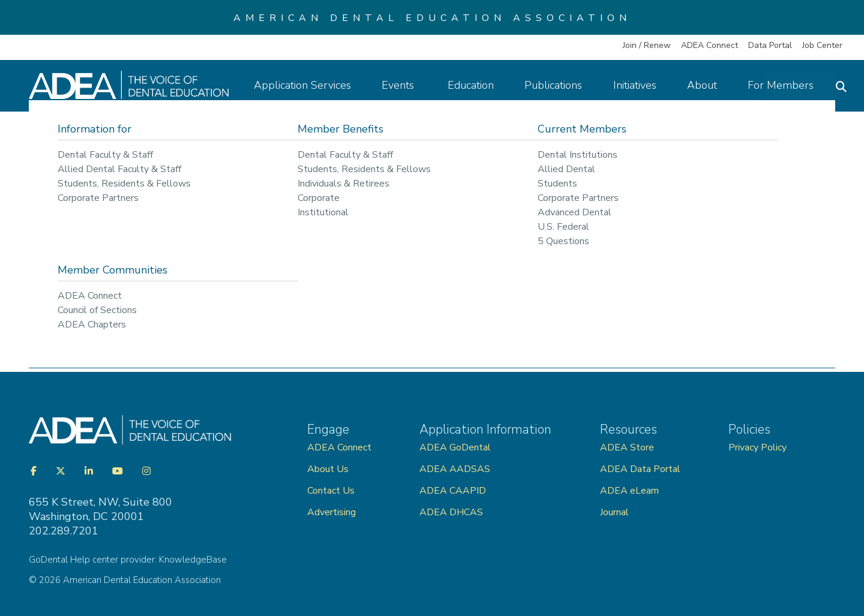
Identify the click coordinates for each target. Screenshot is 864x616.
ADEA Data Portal (640, 469)
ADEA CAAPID (453, 491)
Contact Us (331, 491)
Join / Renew (647, 45)
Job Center (822, 45)
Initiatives (641, 85)
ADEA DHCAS (451, 512)
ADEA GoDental (455, 447)
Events (406, 85)
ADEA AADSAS (455, 469)
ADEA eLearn (629, 491)
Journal (614, 512)
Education (477, 85)
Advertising (333, 512)
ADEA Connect (709, 45)
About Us (328, 469)
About (708, 85)
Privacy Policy (757, 447)
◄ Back (48, 278)
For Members (787, 85)
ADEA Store (627, 447)
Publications (560, 85)
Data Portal (770, 45)
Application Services (309, 85)
